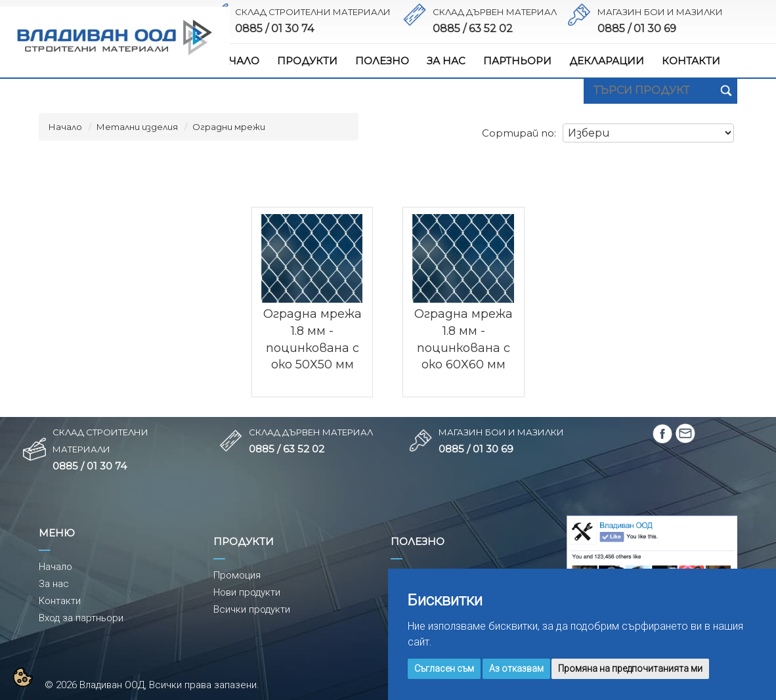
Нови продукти (247, 592)
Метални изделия (137, 127)
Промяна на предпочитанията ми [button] (630, 668)
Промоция (237, 575)
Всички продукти (252, 609)
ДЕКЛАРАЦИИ (607, 61)
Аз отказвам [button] (516, 668)
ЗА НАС (446, 61)
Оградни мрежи (229, 127)
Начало (65, 127)
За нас (54, 584)
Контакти (60, 601)
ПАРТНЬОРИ (517, 61)
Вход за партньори (81, 618)
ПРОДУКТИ (307, 61)
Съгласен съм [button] (444, 668)
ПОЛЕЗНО (382, 61)
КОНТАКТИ (691, 61)
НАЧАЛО (237, 61)
